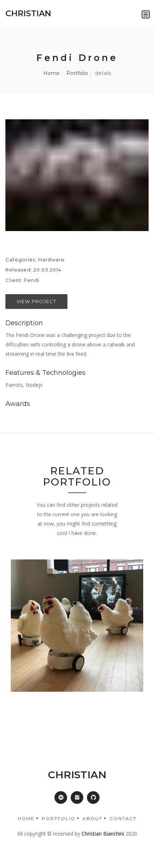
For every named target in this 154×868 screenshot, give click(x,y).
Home (51, 73)
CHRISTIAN (28, 14)
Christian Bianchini (103, 834)
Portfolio (77, 73)
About (93, 818)
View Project (36, 301)
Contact (123, 818)
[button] (146, 14)
